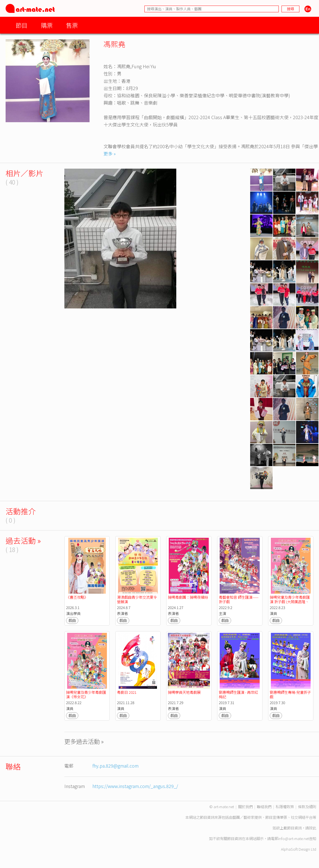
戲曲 (72, 620)
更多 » (110, 154)
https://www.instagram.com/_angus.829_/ (135, 786)
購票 (47, 25)
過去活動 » (23, 540)
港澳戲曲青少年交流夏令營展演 (137, 599)
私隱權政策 (285, 807)
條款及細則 (307, 807)
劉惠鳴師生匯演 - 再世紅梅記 (238, 694)
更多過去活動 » (84, 741)
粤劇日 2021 (127, 692)
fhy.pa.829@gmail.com (115, 766)
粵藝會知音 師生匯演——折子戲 (239, 599)
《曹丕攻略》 (77, 597)
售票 (72, 25)
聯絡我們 (264, 807)
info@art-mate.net (294, 838)
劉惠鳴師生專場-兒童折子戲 (290, 694)
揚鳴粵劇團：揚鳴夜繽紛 (188, 597)
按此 (313, 828)
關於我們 (245, 807)
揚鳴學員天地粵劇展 (184, 692)
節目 (22, 25)
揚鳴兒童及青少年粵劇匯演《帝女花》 (86, 694)
